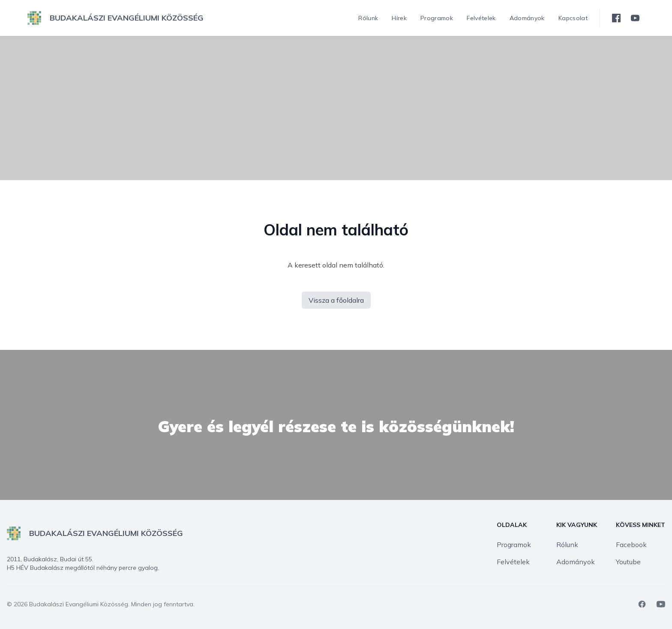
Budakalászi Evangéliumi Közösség (79, 604)
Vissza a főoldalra (336, 300)
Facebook (631, 545)
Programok (514, 545)
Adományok (576, 562)
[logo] (115, 18)
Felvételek (513, 562)
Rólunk (567, 545)
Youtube (628, 562)
